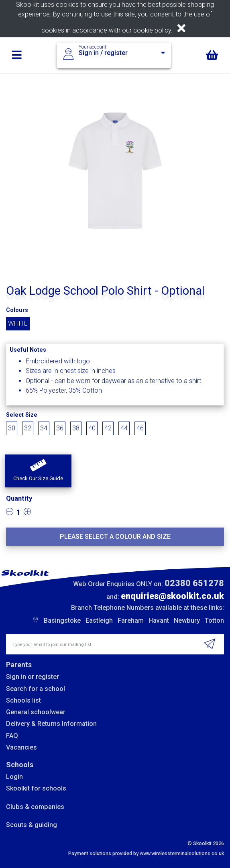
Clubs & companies (35, 807)
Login (14, 777)
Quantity (19, 498)
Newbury (187, 620)
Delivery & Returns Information (51, 724)
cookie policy (152, 30)
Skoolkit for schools (36, 788)
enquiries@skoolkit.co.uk (172, 596)
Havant (159, 620)
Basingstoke (62, 620)
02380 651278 (194, 583)
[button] (38, 471)
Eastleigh (99, 620)
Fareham (131, 620)
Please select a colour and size (115, 537)
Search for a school (36, 689)
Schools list (23, 700)
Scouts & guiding (32, 825)
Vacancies (21, 747)
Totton (214, 620)
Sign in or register (33, 677)
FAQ (12, 736)
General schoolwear (36, 712)
